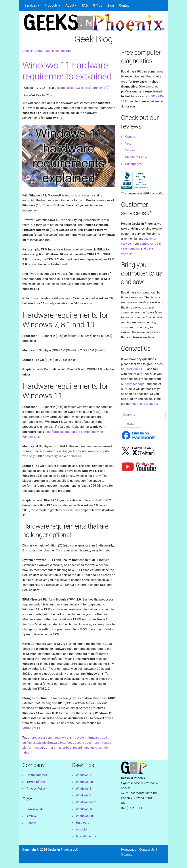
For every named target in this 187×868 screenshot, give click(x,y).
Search (31, 823)
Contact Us (147, 850)
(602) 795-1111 (135, 369)
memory (61, 737)
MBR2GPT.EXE (32, 728)
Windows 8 (84, 789)
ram (72, 737)
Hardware (83, 823)
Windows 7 (84, 795)
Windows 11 (84, 775)
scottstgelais (66, 88)
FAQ (85, 5)
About (70, 5)
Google (130, 137)
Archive (27, 51)
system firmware (88, 737)
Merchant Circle (136, 157)
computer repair (151, 244)
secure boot (83, 743)
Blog (111, 5)
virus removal (130, 248)
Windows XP (85, 809)
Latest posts (35, 809)
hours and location (144, 404)
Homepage (129, 850)
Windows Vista (86, 802)
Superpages (133, 164)
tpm (96, 743)
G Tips (98, 5)
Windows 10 (84, 782)
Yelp (128, 144)
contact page (135, 384)
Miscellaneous (86, 836)
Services (31, 5)
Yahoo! (130, 150)
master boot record (69, 748)
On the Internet (37, 775)
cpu (50, 737)
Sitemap (127, 854)
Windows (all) (85, 816)
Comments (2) (100, 88)
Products (51, 5)
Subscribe (63, 51)
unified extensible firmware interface (47, 743)
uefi (104, 737)
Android (81, 829)
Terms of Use (36, 782)
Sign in (50, 51)
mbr (50, 748)
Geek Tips (83, 88)
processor (38, 737)
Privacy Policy (36, 789)
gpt (87, 748)
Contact (125, 5)
